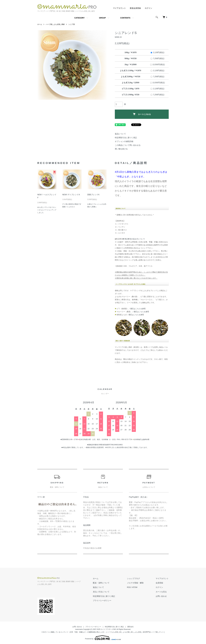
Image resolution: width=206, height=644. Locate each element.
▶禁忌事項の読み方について (134, 239)
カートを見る (161, 592)
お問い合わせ (161, 596)
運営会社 (130, 627)
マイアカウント (119, 8)
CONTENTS (125, 18)
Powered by (103, 638)
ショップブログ (134, 578)
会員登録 (159, 583)
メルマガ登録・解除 (136, 583)
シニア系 (72, 24)
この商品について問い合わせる (128, 145)
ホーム (40, 24)
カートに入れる (142, 114)
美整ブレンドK (93, 195)
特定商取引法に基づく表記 (126, 138)
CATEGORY (79, 18)
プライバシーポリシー (103, 600)
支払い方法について (102, 592)
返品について (120, 134)
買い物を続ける (121, 149)
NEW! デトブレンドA (71, 195)
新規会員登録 (135, 8)
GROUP (102, 18)
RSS (129, 587)
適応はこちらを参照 (138, 309)
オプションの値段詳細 (124, 141)
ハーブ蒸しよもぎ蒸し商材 (55, 24)
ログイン (148, 8)
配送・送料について (102, 583)
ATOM (135, 587)
